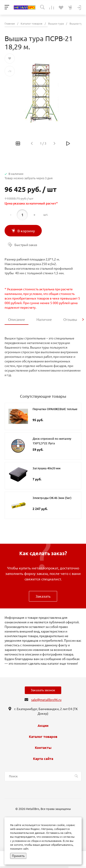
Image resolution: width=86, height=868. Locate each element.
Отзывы (70, 319)
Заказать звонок (43, 690)
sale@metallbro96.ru (46, 700)
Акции (43, 726)
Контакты (43, 748)
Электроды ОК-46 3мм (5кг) (52, 498)
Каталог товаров (43, 737)
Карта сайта (43, 759)
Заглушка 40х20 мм (47, 468)
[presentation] (83, 319)
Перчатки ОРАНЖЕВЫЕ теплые (55, 409)
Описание (17, 319)
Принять (18, 856)
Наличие (44, 319)
